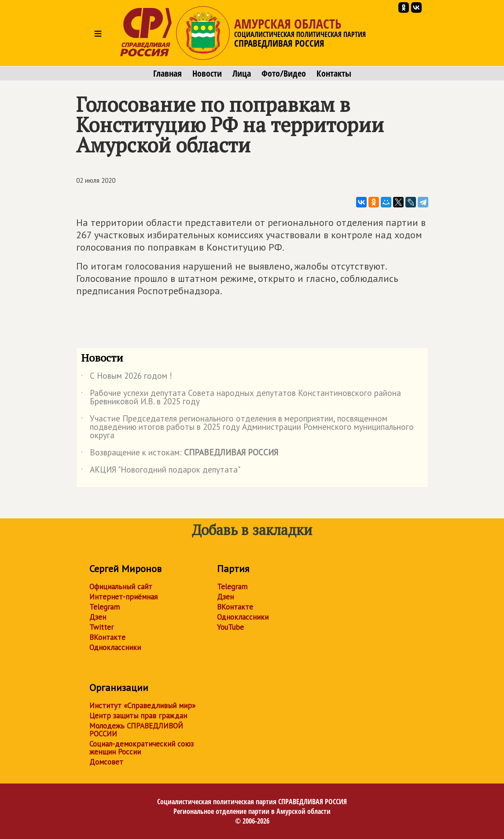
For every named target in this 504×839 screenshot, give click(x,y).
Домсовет (106, 762)
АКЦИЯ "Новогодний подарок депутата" (161, 471)
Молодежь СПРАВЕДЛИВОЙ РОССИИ (136, 730)
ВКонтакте (107, 637)
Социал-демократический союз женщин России (142, 748)
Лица (242, 74)
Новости (207, 74)
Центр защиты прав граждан (138, 716)
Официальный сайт (121, 587)
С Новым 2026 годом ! (127, 377)
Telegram (105, 607)
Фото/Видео (284, 74)
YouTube (230, 627)
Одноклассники (115, 647)
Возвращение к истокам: (180, 454)
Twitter (101, 627)
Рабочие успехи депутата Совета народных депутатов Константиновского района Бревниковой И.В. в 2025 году (241, 398)
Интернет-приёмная (123, 597)
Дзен (98, 617)
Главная (167, 74)
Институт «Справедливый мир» (142, 706)
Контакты (334, 74)
